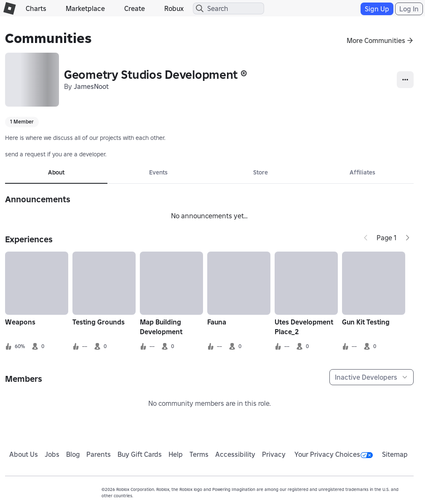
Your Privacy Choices (334, 454)
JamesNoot (91, 86)
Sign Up (377, 9)
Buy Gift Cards (140, 454)
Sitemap (395, 454)
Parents (99, 454)
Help (176, 454)
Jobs (52, 454)
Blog (73, 454)
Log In (409, 9)
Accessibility (235, 454)
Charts (36, 8)
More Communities (376, 40)
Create (135, 8)
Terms (199, 454)
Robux (174, 8)
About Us (24, 454)
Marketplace (85, 8)
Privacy (274, 454)
